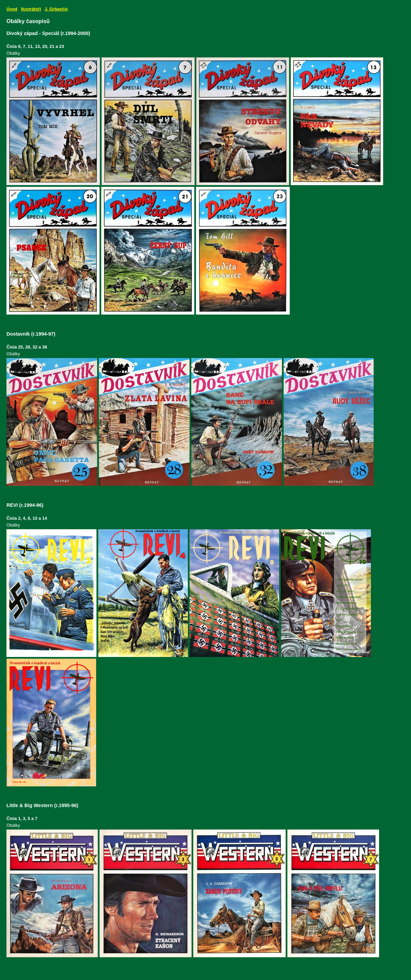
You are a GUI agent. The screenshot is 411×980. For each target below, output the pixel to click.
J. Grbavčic (56, 9)
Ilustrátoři (31, 9)
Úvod (12, 9)
